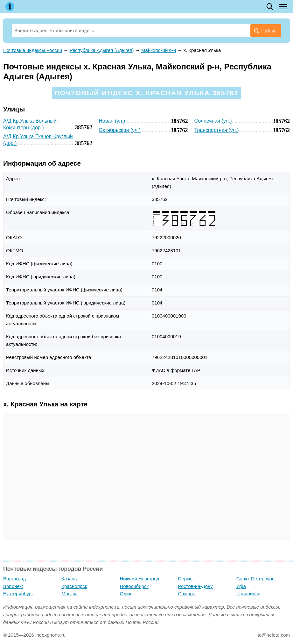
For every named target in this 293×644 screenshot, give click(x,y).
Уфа (241, 586)
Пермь (185, 579)
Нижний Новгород (139, 579)
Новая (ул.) (112, 121)
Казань (69, 579)
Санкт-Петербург (255, 579)
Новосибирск (134, 586)
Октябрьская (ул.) (119, 130)
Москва (70, 594)
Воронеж (13, 586)
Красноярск (74, 586)
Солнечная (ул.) (213, 121)
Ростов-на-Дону (195, 586)
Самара (187, 594)
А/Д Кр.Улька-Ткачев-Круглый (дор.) (38, 140)
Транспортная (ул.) (217, 130)
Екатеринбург (18, 594)
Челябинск (248, 594)
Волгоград (14, 579)
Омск (125, 594)
